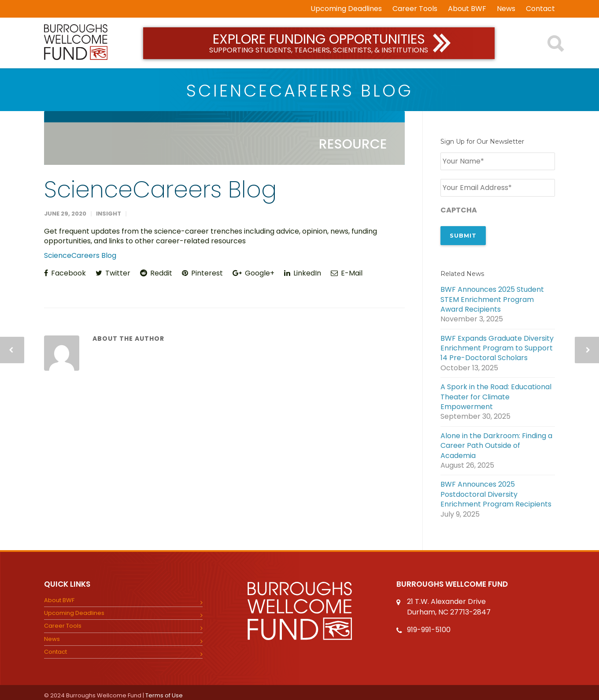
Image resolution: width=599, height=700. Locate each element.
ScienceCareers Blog (160, 189)
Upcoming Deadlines (346, 9)
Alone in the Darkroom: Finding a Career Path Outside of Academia (496, 441)
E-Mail (347, 273)
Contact (540, 9)
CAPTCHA (459, 208)
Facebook (65, 273)
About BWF (467, 9)
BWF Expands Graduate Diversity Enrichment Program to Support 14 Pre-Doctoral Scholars (497, 343)
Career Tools (415, 9)
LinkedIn (303, 273)
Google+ (253, 273)
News (506, 9)
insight (109, 214)
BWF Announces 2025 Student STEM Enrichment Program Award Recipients (492, 294)
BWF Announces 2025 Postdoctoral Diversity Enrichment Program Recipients (496, 490)
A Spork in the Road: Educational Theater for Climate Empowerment (496, 392)
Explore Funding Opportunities (319, 43)
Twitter (113, 273)
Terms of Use (164, 690)
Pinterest (202, 273)
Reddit (156, 273)
